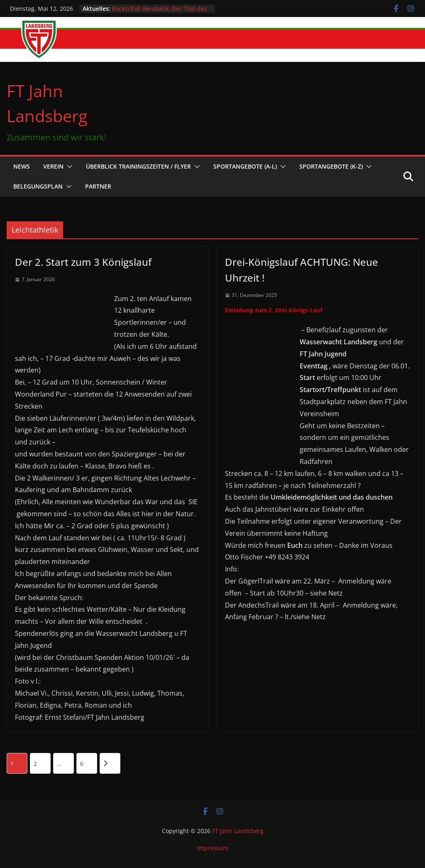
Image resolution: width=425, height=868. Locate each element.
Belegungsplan (38, 186)
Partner (98, 186)
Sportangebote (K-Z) (331, 166)
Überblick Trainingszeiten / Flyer (138, 166)
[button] (68, 167)
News (22, 166)
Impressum (212, 848)
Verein (53, 166)
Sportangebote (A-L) (245, 166)
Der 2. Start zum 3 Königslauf (83, 262)
